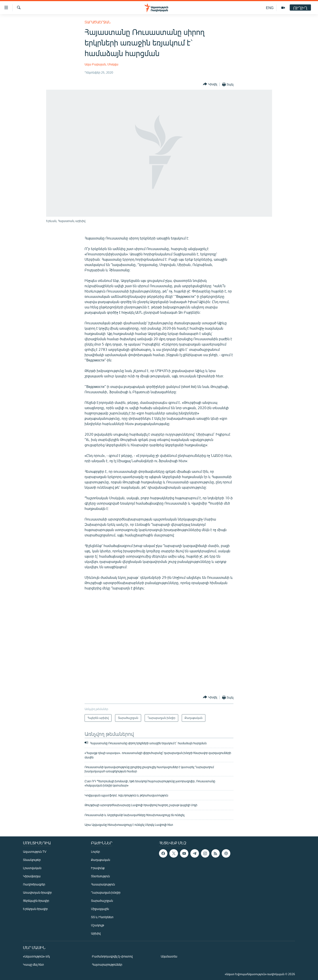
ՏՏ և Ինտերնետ (102, 917)
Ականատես (169, 956)
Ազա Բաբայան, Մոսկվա (101, 64)
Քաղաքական (100, 860)
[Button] (210, 84)
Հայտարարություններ (107, 964)
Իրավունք (98, 868)
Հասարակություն (103, 884)
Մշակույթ (97, 925)
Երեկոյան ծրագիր (35, 909)
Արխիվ (96, 933)
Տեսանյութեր (32, 860)
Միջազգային (100, 909)
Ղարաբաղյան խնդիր (106, 892)
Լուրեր (95, 852)
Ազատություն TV (35, 852)
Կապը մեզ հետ (33, 964)
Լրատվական (32, 868)
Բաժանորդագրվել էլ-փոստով (112, 956)
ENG (270, 8)
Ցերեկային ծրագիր (36, 901)
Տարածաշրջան (98, 22)
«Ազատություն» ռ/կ (36, 956)
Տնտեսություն (100, 876)
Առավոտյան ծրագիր (37, 892)
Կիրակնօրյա (32, 876)
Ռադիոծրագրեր (34, 884)
